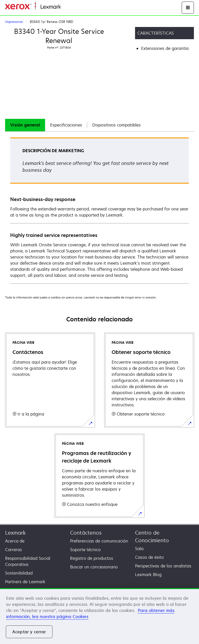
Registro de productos (92, 558)
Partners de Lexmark (25, 582)
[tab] (25, 125)
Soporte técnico (85, 550)
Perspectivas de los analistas (163, 566)
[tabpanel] (100, 210)
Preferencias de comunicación (99, 541)
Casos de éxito (149, 557)
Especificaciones (66, 125)
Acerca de (15, 541)
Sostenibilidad (19, 573)
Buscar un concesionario (94, 567)
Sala (139, 549)
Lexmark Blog (148, 575)
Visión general (25, 125)
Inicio (65, 7)
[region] (100, 616)
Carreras (14, 550)
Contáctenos (86, 533)
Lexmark (15, 533)
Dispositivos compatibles (116, 125)
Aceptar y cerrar (29, 632)
